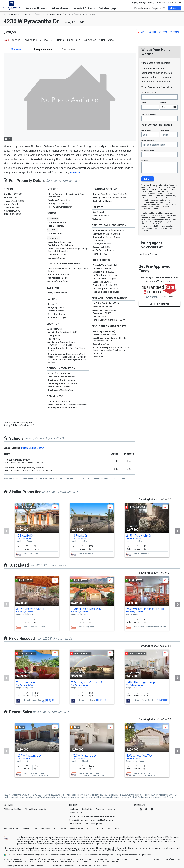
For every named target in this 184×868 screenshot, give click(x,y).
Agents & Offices (84, 8)
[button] (175, 8)
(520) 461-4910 (45, 702)
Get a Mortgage (109, 8)
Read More (75, 172)
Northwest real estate (108, 797)
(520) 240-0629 (162, 700)
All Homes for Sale (13, 809)
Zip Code (149, 114)
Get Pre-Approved (159, 304)
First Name (147, 130)
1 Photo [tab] (17, 49)
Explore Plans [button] (146, 855)
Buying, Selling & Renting (143, 3)
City (144, 103)
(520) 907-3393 (50, 700)
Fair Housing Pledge (94, 824)
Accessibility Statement (102, 820)
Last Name (165, 130)
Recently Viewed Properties (149, 8)
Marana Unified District (33, 448)
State (163, 103)
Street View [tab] (68, 49)
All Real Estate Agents (35, 809)
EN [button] (180, 3)
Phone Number (148, 150)
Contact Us (87, 809)
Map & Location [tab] (42, 49)
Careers (172, 3)
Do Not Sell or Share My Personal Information (92, 816)
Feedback (73, 809)
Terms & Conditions (78, 820)
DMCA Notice (75, 824)
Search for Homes (36, 8)
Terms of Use (167, 228)
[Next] (178, 531)
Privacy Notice (147, 230)
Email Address (148, 140)
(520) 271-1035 (101, 700)
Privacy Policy (75, 813)
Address (149, 93)
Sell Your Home (61, 8)
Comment (146, 160)
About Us (161, 3)
